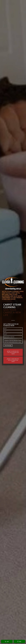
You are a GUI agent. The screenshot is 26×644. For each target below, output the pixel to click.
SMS (19, 641)
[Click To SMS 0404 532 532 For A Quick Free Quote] (13, 360)
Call (7, 641)
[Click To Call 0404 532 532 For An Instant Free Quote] (13, 352)
